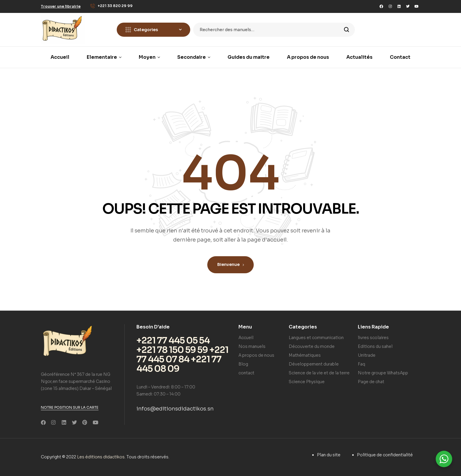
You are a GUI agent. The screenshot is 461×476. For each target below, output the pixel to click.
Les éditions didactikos (101, 457)
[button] (61, 6)
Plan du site (329, 455)
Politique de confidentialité (385, 455)
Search (347, 30)
